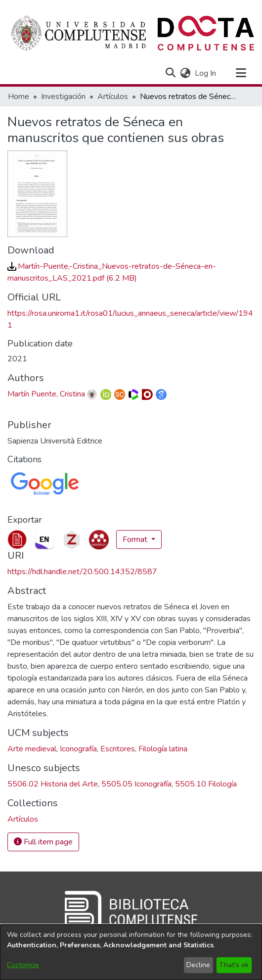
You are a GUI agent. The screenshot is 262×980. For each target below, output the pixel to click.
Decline (198, 965)
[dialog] (131, 952)
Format (136, 539)
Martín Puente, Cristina (46, 394)
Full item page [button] (43, 842)
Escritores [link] (118, 749)
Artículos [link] (113, 97)
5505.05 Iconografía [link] (136, 784)
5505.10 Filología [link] (206, 784)
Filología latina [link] (163, 749)
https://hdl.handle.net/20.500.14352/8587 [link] (82, 572)
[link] (23, 819)
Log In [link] (206, 73)
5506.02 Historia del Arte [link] (53, 784)
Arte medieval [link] (32, 749)
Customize (23, 965)
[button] (170, 73)
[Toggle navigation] (241, 73)
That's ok (234, 965)
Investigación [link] (63, 97)
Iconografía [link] (78, 749)
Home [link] (19, 97)
